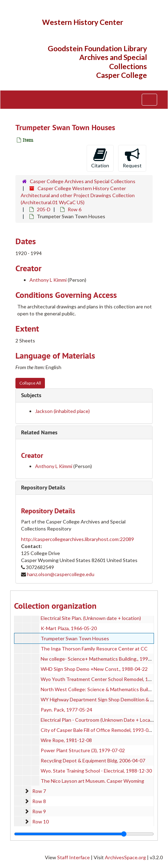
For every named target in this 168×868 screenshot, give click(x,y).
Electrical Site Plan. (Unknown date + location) (91, 618)
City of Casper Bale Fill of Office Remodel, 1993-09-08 (100, 730)
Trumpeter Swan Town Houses (75, 638)
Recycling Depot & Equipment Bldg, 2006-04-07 (93, 760)
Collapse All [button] (30, 383)
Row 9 (39, 811)
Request (132, 158)
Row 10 (41, 822)
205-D (44, 209)
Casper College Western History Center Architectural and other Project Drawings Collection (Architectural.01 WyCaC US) (78, 195)
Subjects (31, 395)
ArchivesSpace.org (125, 857)
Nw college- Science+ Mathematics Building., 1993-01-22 (103, 659)
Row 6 (75, 209)
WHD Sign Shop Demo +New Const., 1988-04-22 (94, 669)
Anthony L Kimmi (48, 280)
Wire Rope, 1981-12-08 (66, 740)
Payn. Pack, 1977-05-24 (66, 710)
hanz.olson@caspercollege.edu (61, 574)
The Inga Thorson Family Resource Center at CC (94, 649)
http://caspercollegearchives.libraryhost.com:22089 (78, 539)
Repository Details (43, 488)
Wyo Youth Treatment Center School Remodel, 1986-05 (102, 679)
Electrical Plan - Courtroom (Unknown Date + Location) (100, 720)
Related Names (39, 432)
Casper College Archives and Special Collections (83, 181)
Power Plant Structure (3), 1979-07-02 (83, 750)
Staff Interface (73, 857)
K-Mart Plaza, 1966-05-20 (69, 628)
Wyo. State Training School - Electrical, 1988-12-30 (96, 771)
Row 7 (39, 791)
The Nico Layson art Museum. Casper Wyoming (92, 781)
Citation (100, 158)
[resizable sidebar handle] (84, 834)
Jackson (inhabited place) (62, 411)
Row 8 (39, 801)
